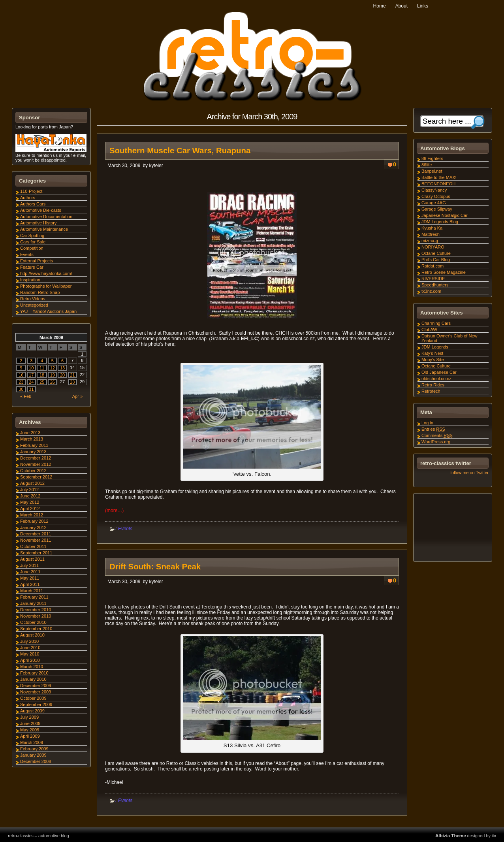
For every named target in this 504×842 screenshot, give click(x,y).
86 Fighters (432, 158)
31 (31, 389)
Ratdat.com (433, 266)
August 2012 (32, 483)
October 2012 (33, 471)
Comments (437, 435)
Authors (28, 198)
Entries (433, 429)
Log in (427, 423)
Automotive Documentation (46, 217)
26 (53, 382)
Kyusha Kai (433, 228)
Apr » (77, 396)
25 (42, 382)
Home (380, 6)
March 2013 (32, 439)
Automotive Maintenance (44, 229)
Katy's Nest (432, 353)
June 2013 (30, 433)
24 (31, 382)
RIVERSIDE (433, 279)
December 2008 (36, 761)
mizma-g (430, 241)
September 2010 (36, 629)
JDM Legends (435, 347)
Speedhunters (435, 285)
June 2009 (30, 723)
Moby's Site (433, 360)
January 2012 (33, 527)
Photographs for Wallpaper (46, 286)
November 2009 (36, 692)
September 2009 (36, 704)
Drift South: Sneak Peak (155, 567)
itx (494, 836)
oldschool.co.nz (436, 379)
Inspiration (30, 280)
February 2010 (34, 673)
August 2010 (32, 635)
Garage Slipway (437, 209)
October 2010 (33, 622)
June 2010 (30, 648)
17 (31, 375)
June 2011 (30, 572)
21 (72, 375)
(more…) (114, 510)
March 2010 (32, 667)
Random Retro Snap (40, 292)
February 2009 (34, 749)
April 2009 (30, 736)
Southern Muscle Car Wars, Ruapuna (180, 151)
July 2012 (29, 490)
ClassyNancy (434, 190)
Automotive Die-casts (41, 210)
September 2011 (36, 553)
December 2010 (36, 610)
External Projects (37, 261)
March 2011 (32, 591)
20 (62, 375)
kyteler (156, 166)
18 (42, 375)
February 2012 (34, 521)
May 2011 (30, 578)
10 (31, 368)
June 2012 (30, 496)
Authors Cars (33, 204)
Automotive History (38, 223)
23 (21, 382)
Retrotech (431, 391)
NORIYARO (433, 247)
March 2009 (32, 742)
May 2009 (30, 730)
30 (21, 389)
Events (125, 529)
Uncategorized (34, 305)
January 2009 (33, 755)
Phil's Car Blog (436, 260)
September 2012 (36, 477)
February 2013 (34, 445)
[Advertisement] (452, 529)
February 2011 (34, 597)
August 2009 (32, 711)
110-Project (31, 191)
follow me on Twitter (469, 473)
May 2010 (30, 654)
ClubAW (429, 330)
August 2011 (32, 559)
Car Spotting (32, 235)
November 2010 (36, 616)
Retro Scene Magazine (444, 272)
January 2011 (33, 603)
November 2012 (36, 464)
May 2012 (30, 502)
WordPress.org (436, 442)
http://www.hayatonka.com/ (46, 273)
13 (62, 368)
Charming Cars (436, 323)
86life (427, 165)
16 (21, 375)
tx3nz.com (431, 291)
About (402, 6)
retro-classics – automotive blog (39, 836)
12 (53, 368)
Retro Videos (33, 299)
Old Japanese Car (439, 372)
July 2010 (29, 641)
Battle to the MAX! (439, 177)
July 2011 (29, 565)
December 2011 (36, 534)
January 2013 (33, 452)
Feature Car (32, 267)
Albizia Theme (451, 836)
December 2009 (36, 686)
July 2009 (29, 717)
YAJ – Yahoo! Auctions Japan (48, 311)
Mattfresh (431, 234)
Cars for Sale (33, 242)
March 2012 (32, 515)
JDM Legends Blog (440, 222)
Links (423, 6)
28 (72, 382)
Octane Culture (436, 253)
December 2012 (36, 458)
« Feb (26, 396)
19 (53, 375)
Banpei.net (432, 171)
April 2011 (30, 584)
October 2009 (33, 698)
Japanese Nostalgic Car (445, 215)
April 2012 (30, 509)
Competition (32, 248)
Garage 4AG (434, 203)
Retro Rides (433, 385)
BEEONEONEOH (438, 184)
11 (42, 368)
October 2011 (33, 546)
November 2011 (36, 540)
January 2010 (33, 679)
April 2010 (30, 660)
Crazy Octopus (436, 196)
